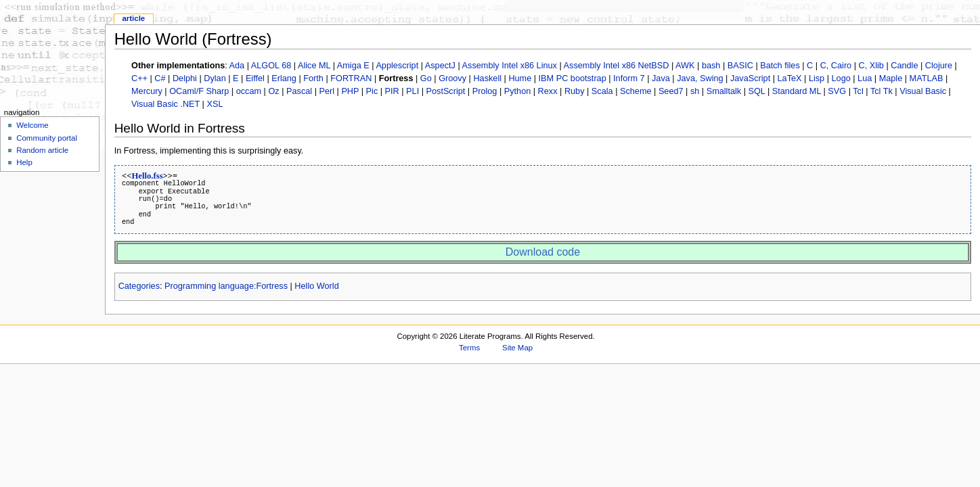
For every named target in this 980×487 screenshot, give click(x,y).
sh (695, 91)
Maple (891, 78)
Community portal (47, 138)
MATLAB (927, 78)
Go (426, 78)
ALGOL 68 (271, 66)
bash (711, 66)
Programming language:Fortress (226, 286)
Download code (543, 252)
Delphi (185, 78)
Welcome (32, 125)
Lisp (817, 78)
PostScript (446, 91)
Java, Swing (700, 78)
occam (249, 91)
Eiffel (255, 78)
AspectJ (440, 66)
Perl (327, 91)
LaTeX (790, 78)
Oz (273, 91)
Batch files (780, 66)
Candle (904, 66)
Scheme (636, 91)
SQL (757, 91)
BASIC (740, 66)
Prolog (485, 91)
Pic (372, 91)
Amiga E (353, 66)
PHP (350, 91)
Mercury (147, 91)
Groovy (452, 78)
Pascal (299, 91)
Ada (237, 66)
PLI (413, 91)
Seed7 (671, 91)
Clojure (939, 66)
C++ (139, 78)
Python (518, 91)
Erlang (284, 78)
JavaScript (750, 78)
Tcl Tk (882, 91)
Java (661, 78)
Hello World (316, 286)
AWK (685, 66)
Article (133, 18)
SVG (837, 91)
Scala (602, 91)
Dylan (215, 78)
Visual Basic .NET (165, 104)
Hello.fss (147, 176)
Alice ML (314, 66)
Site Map (517, 348)
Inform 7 (629, 78)
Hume (520, 78)
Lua (865, 78)
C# (160, 78)
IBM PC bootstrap (573, 78)
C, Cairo (836, 66)
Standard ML (797, 91)
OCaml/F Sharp (199, 91)
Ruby (575, 91)
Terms (469, 348)
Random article (42, 150)
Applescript (397, 66)
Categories (139, 286)
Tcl (858, 91)
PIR (392, 91)
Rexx (548, 91)
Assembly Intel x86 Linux (510, 66)
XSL (215, 104)
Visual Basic (923, 91)
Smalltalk (724, 91)
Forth (313, 78)
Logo (841, 78)
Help (24, 162)
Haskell (487, 78)
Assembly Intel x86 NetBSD (617, 66)
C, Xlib (871, 66)
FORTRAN (351, 78)
